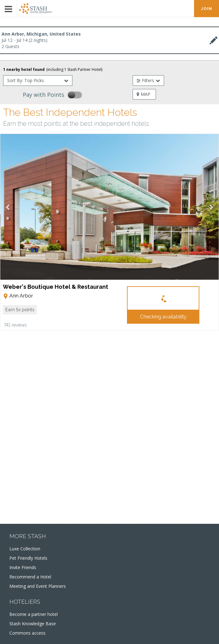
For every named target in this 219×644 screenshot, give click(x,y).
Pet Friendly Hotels (28, 558)
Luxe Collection (25, 549)
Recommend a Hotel (30, 577)
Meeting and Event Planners (38, 586)
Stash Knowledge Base (33, 624)
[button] (20, 310)
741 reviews (15, 324)
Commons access (27, 633)
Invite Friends (23, 567)
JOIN (207, 9)
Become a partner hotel (34, 614)
